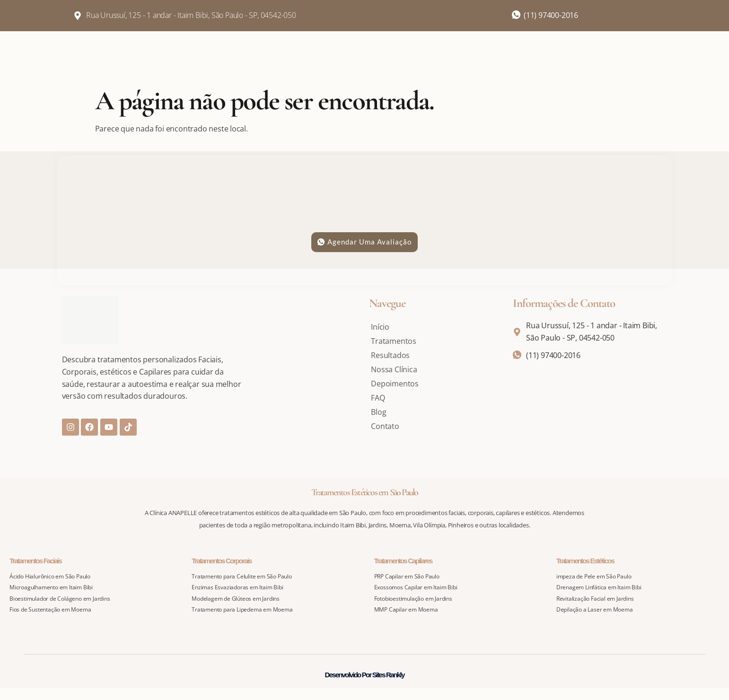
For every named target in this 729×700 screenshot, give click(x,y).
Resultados (390, 355)
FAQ (378, 398)
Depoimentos (395, 384)
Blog (378, 412)
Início (380, 327)
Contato (385, 426)
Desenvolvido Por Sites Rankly (365, 675)
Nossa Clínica (394, 369)
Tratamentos (394, 341)
